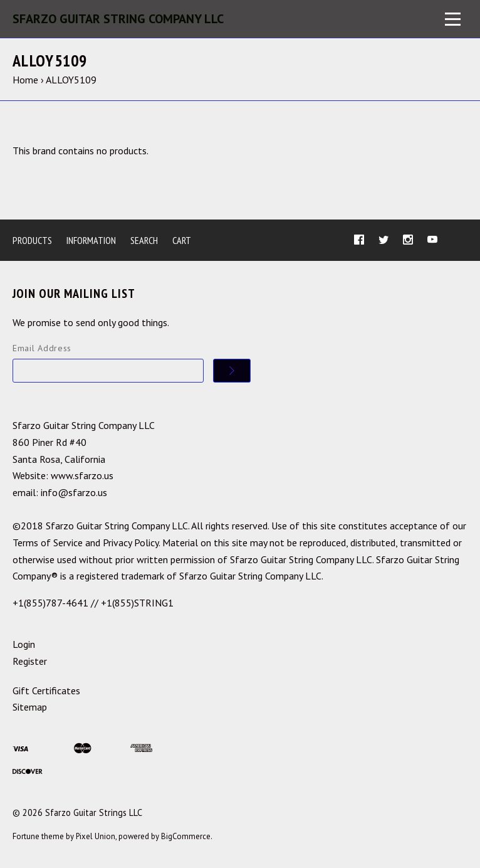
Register (30, 661)
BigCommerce (186, 836)
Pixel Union (96, 836)
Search (144, 240)
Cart (182, 240)
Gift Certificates (46, 691)
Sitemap (30, 707)
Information (91, 240)
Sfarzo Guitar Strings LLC (94, 812)
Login (24, 644)
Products (32, 240)
